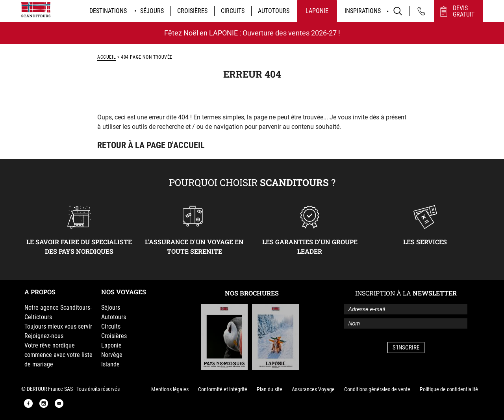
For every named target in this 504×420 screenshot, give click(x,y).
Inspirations (363, 11)
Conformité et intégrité (223, 389)
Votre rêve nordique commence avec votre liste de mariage (58, 355)
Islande (110, 364)
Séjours (152, 11)
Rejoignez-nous (44, 336)
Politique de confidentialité (449, 389)
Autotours (274, 11)
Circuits (233, 11)
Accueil (107, 57)
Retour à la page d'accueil (151, 145)
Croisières (192, 11)
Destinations (108, 11)
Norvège (112, 355)
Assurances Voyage (313, 389)
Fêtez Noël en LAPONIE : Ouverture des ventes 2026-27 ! (252, 33)
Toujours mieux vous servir (58, 326)
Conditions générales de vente (377, 389)
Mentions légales (170, 389)
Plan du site (270, 389)
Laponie (317, 11)
